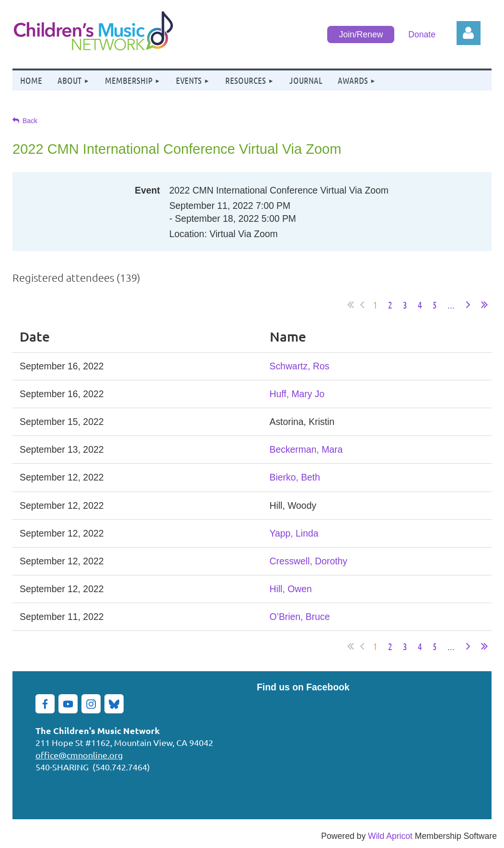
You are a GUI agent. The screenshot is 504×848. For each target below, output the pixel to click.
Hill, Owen (291, 589)
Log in (469, 33)
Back (30, 121)
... (451, 305)
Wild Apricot (390, 836)
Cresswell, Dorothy (309, 561)
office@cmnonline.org (79, 755)
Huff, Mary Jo (297, 394)
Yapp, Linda (294, 533)
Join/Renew (361, 34)
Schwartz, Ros (300, 366)
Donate (422, 34)
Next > (468, 305)
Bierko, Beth (295, 477)
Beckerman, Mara (306, 449)
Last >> (484, 305)
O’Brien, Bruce (300, 617)
